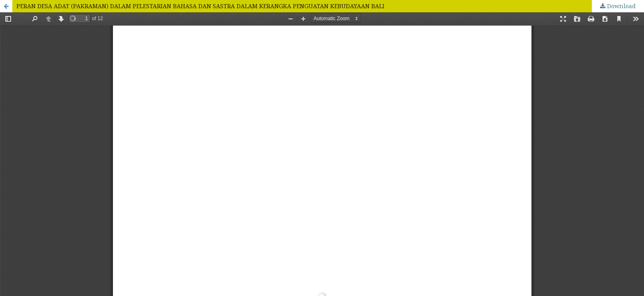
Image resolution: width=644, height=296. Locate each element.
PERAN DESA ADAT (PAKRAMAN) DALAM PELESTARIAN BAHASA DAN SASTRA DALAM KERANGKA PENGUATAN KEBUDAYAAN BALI (200, 6)
